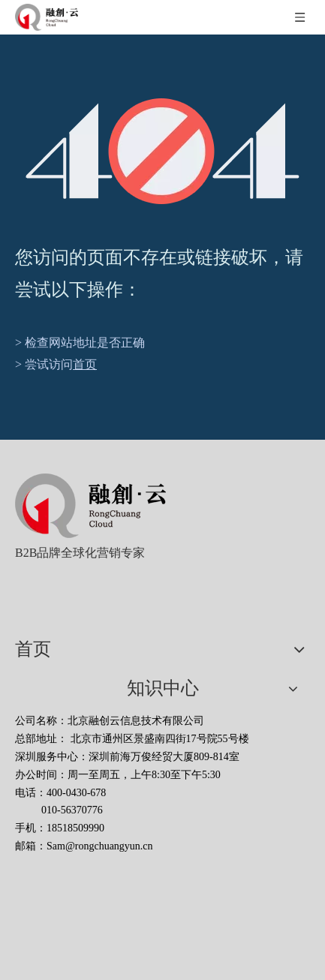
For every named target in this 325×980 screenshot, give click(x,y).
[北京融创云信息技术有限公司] (90, 506)
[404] (162, 151)
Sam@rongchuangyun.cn (100, 846)
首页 (85, 364)
